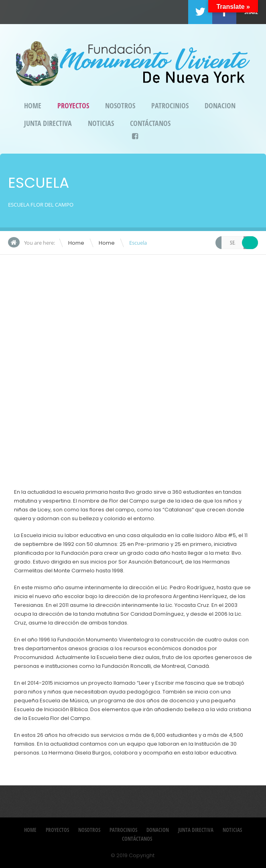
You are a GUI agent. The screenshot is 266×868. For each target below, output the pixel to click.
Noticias (101, 123)
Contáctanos (150, 123)
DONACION (220, 106)
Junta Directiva (48, 123)
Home (33, 106)
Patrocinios (170, 106)
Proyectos (73, 106)
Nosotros (120, 106)
